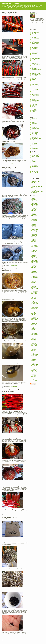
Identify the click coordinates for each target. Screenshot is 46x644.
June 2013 (34, 300)
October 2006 (35, 203)
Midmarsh (33, 71)
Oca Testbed (34, 83)
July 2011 (34, 271)
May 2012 (34, 284)
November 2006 (35, 205)
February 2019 (35, 369)
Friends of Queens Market (36, 125)
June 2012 (34, 285)
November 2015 (35, 335)
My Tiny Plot (34, 78)
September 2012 (35, 289)
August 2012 (35, 287)
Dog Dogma (34, 158)
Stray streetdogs (35, 168)
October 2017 (35, 356)
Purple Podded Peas (35, 92)
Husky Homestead (35, 166)
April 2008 (34, 223)
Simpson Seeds (34, 143)
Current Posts (35, 380)
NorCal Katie (34, 82)
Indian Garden (34, 60)
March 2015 (34, 325)
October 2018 (35, 366)
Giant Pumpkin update (36, 183)
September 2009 (35, 244)
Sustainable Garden (35, 100)
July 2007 (34, 214)
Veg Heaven (34, 109)
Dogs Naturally (34, 165)
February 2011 (35, 265)
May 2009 (34, 239)
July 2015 (34, 330)
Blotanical (33, 120)
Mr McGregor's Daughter (36, 70)
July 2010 (34, 257)
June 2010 (34, 255)
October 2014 (35, 320)
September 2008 (35, 229)
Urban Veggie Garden (35, 107)
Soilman (33, 99)
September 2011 (35, 274)
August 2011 (35, 273)
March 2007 (34, 209)
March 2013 (34, 296)
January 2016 (35, 336)
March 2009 (34, 237)
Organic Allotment (35, 84)
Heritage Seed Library (13, 541)
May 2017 (34, 349)
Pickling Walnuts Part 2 (36, 184)
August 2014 (35, 317)
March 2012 (34, 281)
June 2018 (34, 361)
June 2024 (34, 377)
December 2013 (35, 307)
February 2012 (35, 280)
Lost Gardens (34, 130)
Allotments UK (34, 119)
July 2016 (34, 343)
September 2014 (35, 318)
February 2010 (35, 250)
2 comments (15, 514)
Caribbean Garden (35, 40)
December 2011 (35, 278)
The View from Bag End (36, 113)
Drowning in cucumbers (37, 190)
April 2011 (34, 268)
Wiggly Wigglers (35, 148)
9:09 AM (10, 164)
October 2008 (35, 231)
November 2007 (35, 218)
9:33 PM (10, 266)
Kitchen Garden (34, 66)
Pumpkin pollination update (37, 186)
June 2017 (34, 351)
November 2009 (35, 247)
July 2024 (34, 378)
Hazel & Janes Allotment (36, 58)
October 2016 (35, 346)
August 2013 (35, 302)
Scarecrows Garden (35, 96)
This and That (34, 102)
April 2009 (34, 238)
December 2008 (35, 233)
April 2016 (34, 340)
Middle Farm (34, 136)
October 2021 (35, 373)
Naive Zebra (34, 79)
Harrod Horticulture (35, 129)
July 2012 (34, 286)
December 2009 (35, 248)
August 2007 (35, 216)
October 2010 (35, 260)
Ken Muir (33, 131)
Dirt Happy (34, 45)
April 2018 (34, 358)
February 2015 (35, 323)
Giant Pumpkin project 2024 (37, 189)
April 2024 (34, 375)
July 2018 (34, 362)
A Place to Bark (34, 169)
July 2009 (34, 242)
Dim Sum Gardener (35, 44)
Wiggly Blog (34, 114)
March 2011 (34, 266)
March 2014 (34, 311)
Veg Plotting (34, 112)
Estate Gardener (35, 48)
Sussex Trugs (34, 145)
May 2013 (34, 299)
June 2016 (34, 342)
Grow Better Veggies (35, 56)
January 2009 (35, 234)
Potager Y (33, 91)
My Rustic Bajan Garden (36, 76)
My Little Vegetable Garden (36, 74)
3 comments (15, 164)
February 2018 (35, 357)
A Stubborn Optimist (35, 57)
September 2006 (35, 202)
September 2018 (35, 364)
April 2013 (34, 297)
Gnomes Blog (34, 53)
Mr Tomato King (34, 72)
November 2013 (35, 306)
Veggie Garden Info (35, 108)
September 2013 (35, 304)
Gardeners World (35, 126)
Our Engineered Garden (36, 87)
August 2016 (35, 344)
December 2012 (35, 292)
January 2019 (35, 368)
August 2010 (35, 258)
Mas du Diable (34, 68)
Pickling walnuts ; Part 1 (37, 185)
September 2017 (35, 354)
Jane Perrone (34, 62)
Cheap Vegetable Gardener (36, 41)
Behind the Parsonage (36, 36)
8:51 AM (10, 386)
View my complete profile (34, 27)
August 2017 (35, 353)
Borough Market (35, 121)
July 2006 (34, 200)
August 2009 (35, 243)
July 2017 (34, 352)
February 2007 (35, 208)
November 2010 (35, 261)
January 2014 (35, 309)
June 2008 (34, 226)
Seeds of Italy (34, 142)
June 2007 (34, 213)
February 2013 (35, 295)
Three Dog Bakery (35, 155)
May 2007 (34, 212)
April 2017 (34, 348)
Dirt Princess (34, 46)
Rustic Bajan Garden (35, 94)
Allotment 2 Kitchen (35, 31)
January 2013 (35, 294)
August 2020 (35, 372)
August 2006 (35, 201)
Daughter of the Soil (35, 42)
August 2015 (35, 331)
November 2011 (35, 276)
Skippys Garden (34, 97)
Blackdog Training (35, 153)
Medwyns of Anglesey (36, 135)
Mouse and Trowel (35, 137)
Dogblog (33, 163)
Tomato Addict (34, 105)
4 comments (15, 386)
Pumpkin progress (36, 180)
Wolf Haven (34, 161)
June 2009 (34, 240)
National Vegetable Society (36, 138)
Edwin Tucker (34, 124)
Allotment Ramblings (35, 32)
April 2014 (34, 312)
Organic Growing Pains (36, 86)
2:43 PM (10, 639)
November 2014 (35, 321)
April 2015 (34, 326)
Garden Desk (34, 50)
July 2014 (34, 316)
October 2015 (35, 333)
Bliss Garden (34, 37)
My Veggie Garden (35, 77)
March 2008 (34, 222)
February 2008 (35, 221)
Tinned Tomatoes (35, 103)
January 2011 (35, 264)
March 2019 (34, 370)
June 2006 (34, 198)
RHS (32, 141)
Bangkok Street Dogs (35, 154)
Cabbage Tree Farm (35, 39)
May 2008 (34, 224)
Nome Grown (34, 81)
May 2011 (34, 269)
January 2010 (35, 249)
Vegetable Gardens (35, 147)
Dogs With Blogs (35, 171)
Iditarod (33, 170)
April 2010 (34, 253)
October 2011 (35, 275)
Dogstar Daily (34, 164)
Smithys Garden (35, 98)
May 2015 (34, 327)
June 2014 (34, 315)
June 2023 (34, 374)
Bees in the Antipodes (36, 35)
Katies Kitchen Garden (36, 65)
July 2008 (34, 227)
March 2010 (34, 252)
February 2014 (35, 310)
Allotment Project (35, 34)
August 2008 (35, 228)
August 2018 (35, 363)
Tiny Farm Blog (34, 104)
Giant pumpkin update (36, 188)
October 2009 (35, 245)
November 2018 (35, 367)
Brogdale (33, 122)
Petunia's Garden (35, 89)
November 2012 (35, 291)
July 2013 (34, 301)
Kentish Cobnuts (35, 132)
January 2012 (35, 279)
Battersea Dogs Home (36, 173)
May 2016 (34, 341)
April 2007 (34, 211)
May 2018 (34, 359)
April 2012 (34, 283)
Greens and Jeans (35, 55)
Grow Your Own (34, 127)
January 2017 (35, 347)
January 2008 (35, 219)
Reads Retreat (34, 93)
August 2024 (35, 379)
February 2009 (35, 235)
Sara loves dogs (35, 159)
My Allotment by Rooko (36, 73)
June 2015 (34, 328)
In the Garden (34, 61)
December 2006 (35, 206)
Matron (40, 14)
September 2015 (35, 332)
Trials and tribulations (36, 181)
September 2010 (35, 259)
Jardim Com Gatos (35, 63)
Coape (33, 160)
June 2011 (34, 270)
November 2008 (35, 232)
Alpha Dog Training (35, 157)
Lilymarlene (34, 67)
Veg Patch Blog (34, 110)
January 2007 (35, 207)
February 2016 (35, 337)
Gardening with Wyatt (36, 52)
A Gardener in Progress (36, 51)
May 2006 (34, 197)
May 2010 (34, 254)
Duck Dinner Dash (35, 47)
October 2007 (35, 217)
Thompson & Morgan (35, 146)
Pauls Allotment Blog (35, 88)
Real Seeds (34, 140)
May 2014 (34, 313)
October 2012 (35, 290)
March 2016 (34, 338)
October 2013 (35, 305)
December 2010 (35, 263)
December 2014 (35, 322)
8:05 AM (10, 514)
